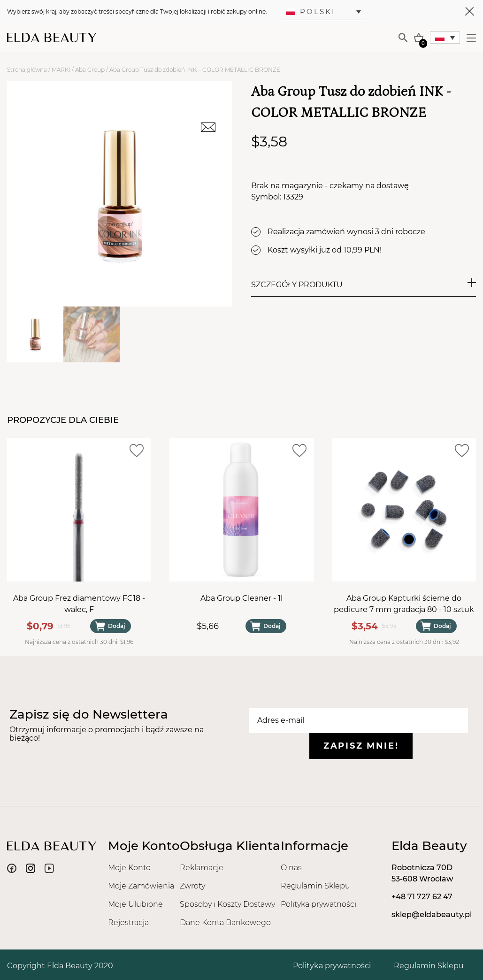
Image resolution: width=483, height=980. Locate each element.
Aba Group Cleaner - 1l (241, 599)
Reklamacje (202, 868)
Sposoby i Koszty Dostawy (227, 904)
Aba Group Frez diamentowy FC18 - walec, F (79, 604)
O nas (291, 868)
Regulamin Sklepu (315, 886)
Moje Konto (129, 868)
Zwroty (192, 886)
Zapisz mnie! (361, 746)
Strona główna (27, 70)
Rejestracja (128, 923)
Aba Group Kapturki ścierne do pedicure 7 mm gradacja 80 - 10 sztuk (404, 604)
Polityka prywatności (318, 904)
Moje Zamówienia (141, 886)
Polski (311, 11)
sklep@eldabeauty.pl (432, 915)
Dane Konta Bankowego (225, 923)
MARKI (61, 70)
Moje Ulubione (135, 904)
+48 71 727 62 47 (422, 897)
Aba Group (90, 70)
